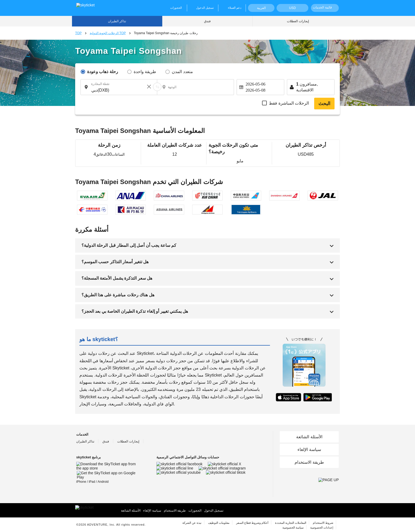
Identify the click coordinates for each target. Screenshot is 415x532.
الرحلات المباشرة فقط (289, 103)
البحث (324, 104)
